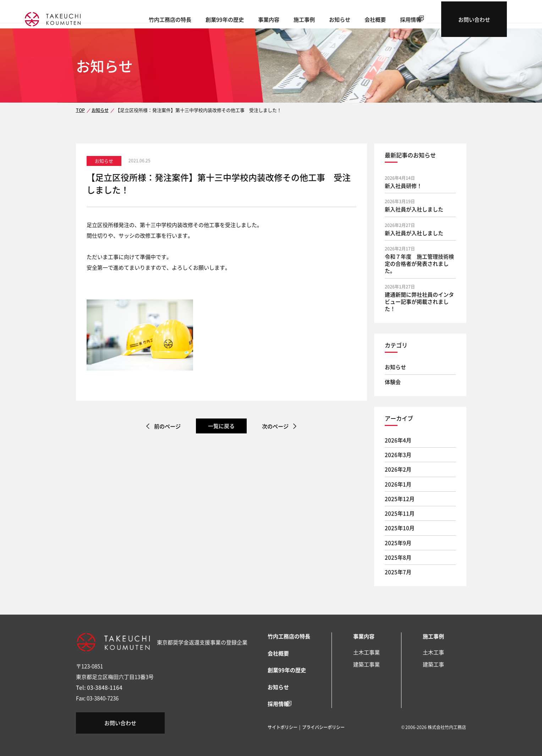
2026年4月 (398, 440)
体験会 (393, 382)
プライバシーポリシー (323, 727)
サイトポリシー (283, 727)
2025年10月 (400, 528)
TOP (80, 110)
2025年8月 (398, 557)
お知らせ (373, 18)
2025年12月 (400, 499)
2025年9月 (398, 543)
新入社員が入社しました (414, 209)
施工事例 (338, 18)
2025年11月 (400, 513)
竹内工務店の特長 (204, 18)
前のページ (166, 426)
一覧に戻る (221, 426)
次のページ (277, 426)
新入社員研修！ (403, 186)
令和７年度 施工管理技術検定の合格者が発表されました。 (419, 264)
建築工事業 (366, 664)
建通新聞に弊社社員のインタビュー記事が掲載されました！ (419, 302)
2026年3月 (398, 455)
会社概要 (409, 18)
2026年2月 (398, 469)
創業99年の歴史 (258, 18)
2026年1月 (398, 484)
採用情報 (444, 18)
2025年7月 (398, 572)
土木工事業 (366, 652)
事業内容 (302, 18)
